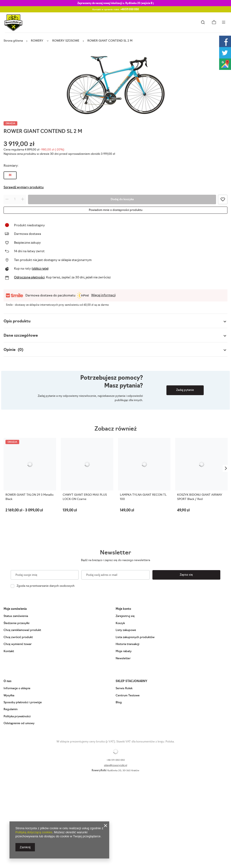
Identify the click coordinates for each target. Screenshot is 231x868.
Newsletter (115, 553)
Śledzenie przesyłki (16, 623)
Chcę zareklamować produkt (22, 630)
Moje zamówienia (15, 609)
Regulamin (11, 709)
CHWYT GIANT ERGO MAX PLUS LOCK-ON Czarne (85, 497)
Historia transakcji (127, 644)
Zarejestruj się (125, 616)
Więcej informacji (103, 295)
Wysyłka (9, 696)
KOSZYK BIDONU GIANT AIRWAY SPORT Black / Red (200, 497)
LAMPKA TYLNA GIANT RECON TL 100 (143, 497)
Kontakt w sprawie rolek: (116, 10)
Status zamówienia (16, 616)
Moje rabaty (124, 651)
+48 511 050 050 (130, 10)
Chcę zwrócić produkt (18, 637)
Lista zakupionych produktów (135, 637)
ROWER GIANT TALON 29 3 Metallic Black (30, 497)
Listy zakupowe (126, 630)
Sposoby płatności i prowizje (23, 703)
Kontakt (9, 651)
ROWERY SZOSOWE (66, 41)
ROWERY (37, 41)
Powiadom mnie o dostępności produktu (116, 210)
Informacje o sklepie (17, 689)
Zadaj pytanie (185, 390)
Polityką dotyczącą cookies (34, 832)
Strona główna (13, 41)
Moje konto (123, 609)
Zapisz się (186, 575)
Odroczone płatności (29, 278)
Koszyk (120, 623)
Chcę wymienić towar (18, 644)
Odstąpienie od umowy (19, 723)
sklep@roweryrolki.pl (115, 765)
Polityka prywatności (17, 717)
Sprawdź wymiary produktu (24, 187)
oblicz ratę (40, 269)
